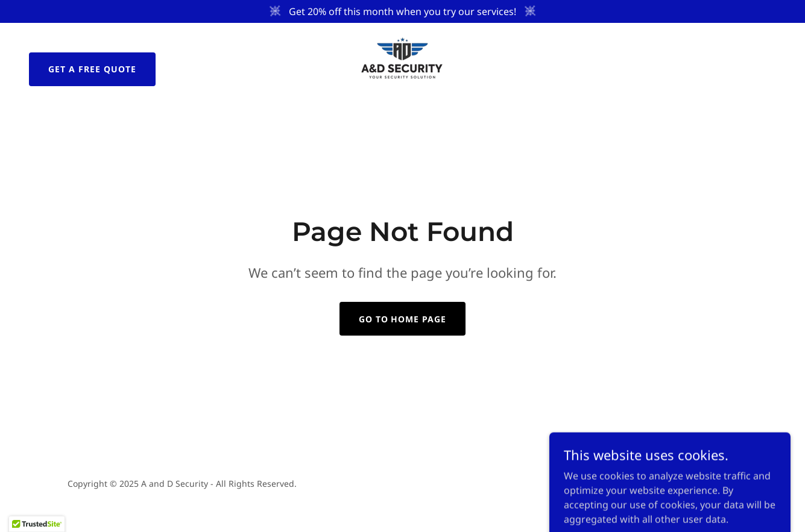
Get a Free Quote (92, 69)
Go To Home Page (403, 319)
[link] (402, 68)
